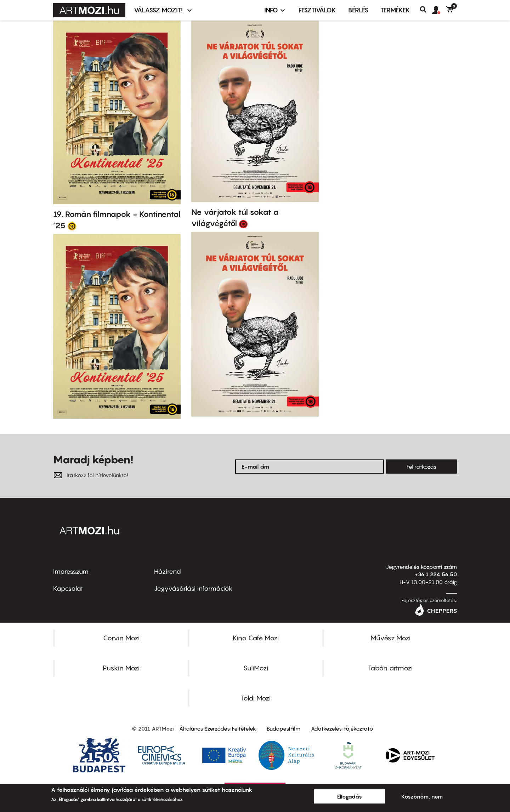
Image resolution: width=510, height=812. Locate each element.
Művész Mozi (390, 638)
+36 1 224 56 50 (436, 574)
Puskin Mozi (121, 668)
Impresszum (71, 571)
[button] (439, 10)
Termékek (395, 10)
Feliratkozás (421, 467)
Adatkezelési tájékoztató (342, 728)
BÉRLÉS (358, 10)
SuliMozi (256, 668)
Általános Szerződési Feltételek (218, 728)
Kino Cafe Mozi (256, 638)
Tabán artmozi (390, 668)
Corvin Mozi (121, 638)
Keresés (426, 10)
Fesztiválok (317, 10)
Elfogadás (350, 796)
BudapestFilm (284, 728)
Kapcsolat (68, 588)
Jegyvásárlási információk (193, 588)
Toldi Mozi (256, 698)
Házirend (168, 571)
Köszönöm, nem (422, 796)
